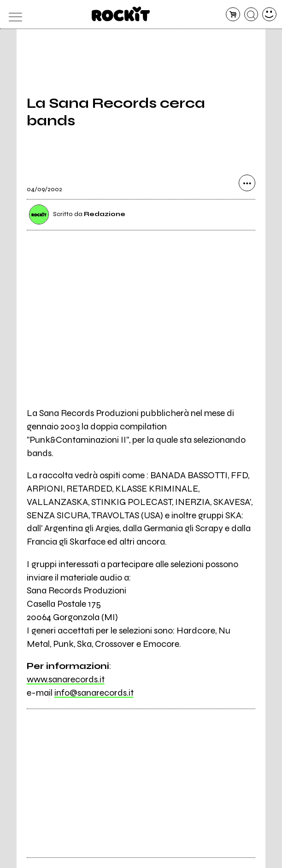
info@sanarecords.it (94, 693)
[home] (121, 14)
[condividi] (247, 183)
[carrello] (233, 15)
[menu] (13, 15)
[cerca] (251, 15)
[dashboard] (269, 15)
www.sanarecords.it (66, 679)
